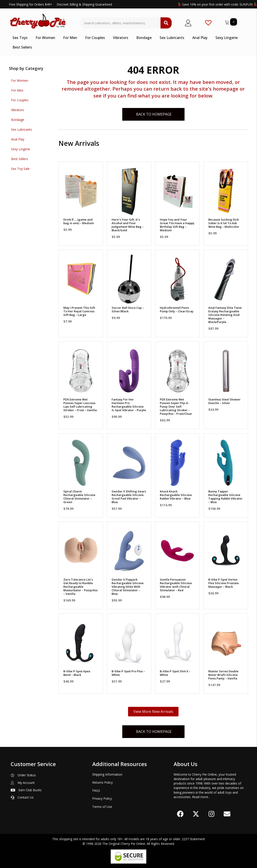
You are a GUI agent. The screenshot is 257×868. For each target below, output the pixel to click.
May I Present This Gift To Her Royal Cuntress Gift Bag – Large (79, 311)
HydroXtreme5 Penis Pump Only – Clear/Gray (177, 309)
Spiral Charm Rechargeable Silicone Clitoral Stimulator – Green (79, 497)
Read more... (201, 797)
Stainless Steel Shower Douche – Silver (224, 401)
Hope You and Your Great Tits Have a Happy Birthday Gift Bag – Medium (177, 225)
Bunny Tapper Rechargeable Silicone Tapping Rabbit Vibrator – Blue (225, 497)
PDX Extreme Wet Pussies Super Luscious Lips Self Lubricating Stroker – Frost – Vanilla (80, 405)
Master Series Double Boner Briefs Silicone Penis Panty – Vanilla (223, 675)
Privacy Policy (102, 798)
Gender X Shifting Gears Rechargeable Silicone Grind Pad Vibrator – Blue (129, 497)
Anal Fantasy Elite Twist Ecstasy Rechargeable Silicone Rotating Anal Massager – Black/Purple (225, 315)
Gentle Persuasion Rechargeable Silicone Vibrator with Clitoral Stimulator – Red (176, 585)
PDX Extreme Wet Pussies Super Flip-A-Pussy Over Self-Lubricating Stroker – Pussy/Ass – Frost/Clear (176, 407)
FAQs (96, 790)
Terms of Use (102, 807)
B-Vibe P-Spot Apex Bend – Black (77, 673)
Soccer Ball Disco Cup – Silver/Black (128, 309)
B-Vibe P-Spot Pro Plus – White (128, 673)
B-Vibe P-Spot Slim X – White (175, 673)
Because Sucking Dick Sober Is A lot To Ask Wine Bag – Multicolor (224, 223)
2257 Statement (193, 839)
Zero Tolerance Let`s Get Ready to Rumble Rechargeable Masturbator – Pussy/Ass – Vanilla (80, 587)
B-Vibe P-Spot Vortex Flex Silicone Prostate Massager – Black (224, 583)
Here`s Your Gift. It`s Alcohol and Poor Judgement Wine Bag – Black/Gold (128, 225)
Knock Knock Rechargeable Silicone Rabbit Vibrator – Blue (176, 495)
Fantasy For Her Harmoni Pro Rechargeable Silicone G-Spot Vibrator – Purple (129, 405)
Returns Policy (102, 782)
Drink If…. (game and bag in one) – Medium (79, 221)
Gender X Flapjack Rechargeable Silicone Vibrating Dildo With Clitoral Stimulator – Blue (128, 587)
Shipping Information (107, 774)
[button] (180, 814)
